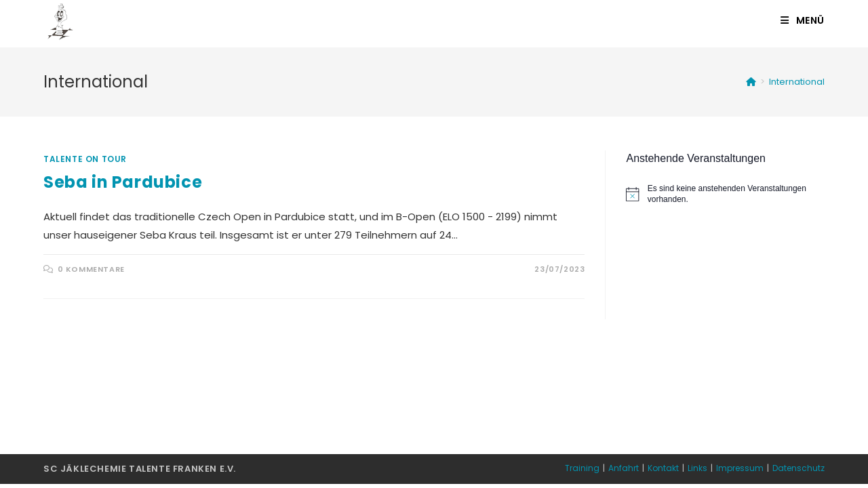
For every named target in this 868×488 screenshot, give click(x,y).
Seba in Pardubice (123, 182)
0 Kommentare (91, 269)
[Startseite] (751, 82)
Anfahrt (624, 468)
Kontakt (663, 468)
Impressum (740, 468)
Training (582, 468)
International (797, 82)
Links (697, 468)
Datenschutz (798, 468)
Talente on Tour (85, 159)
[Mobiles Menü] (803, 20)
